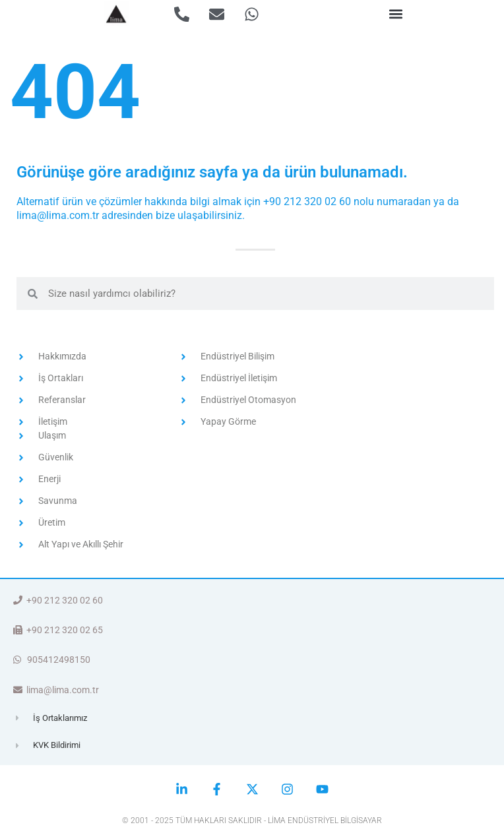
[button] (395, 14)
